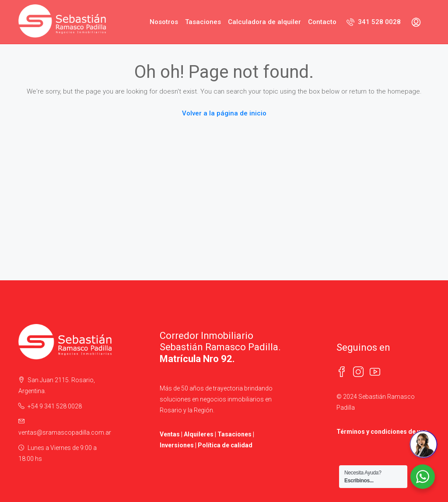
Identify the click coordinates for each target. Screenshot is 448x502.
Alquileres (199, 434)
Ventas (170, 434)
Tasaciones (203, 22)
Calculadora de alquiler (264, 22)
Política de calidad (225, 445)
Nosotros (164, 22)
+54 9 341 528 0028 (55, 406)
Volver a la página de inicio (224, 113)
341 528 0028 (374, 22)
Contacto (322, 22)
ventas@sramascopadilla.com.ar (65, 432)
